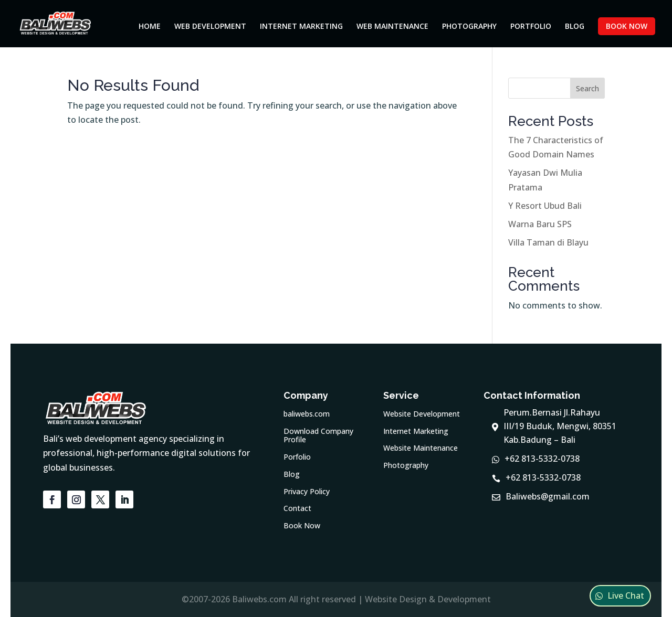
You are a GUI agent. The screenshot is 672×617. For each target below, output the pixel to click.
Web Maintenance (392, 27)
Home (150, 27)
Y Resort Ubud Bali (545, 206)
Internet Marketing (301, 27)
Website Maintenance (421, 448)
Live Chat (626, 595)
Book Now (627, 26)
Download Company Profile (318, 436)
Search (587, 88)
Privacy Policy (307, 492)
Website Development (422, 414)
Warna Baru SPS (540, 224)
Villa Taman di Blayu (548, 242)
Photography (469, 27)
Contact (297, 509)
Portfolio (531, 27)
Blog (575, 27)
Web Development (210, 27)
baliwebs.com (307, 414)
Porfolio (297, 457)
